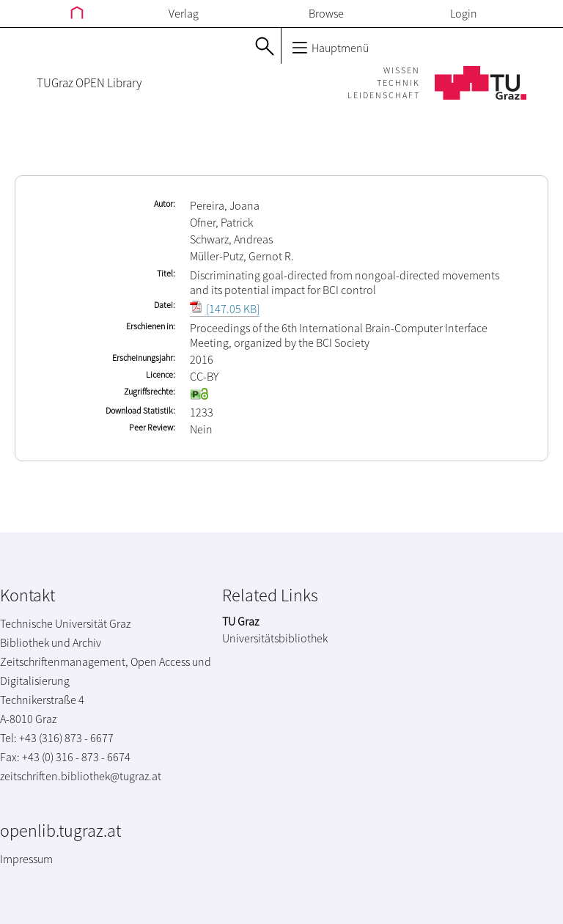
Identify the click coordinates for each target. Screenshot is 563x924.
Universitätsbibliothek (275, 638)
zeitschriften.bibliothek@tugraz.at (81, 776)
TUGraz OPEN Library (89, 83)
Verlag (184, 13)
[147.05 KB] (225, 309)
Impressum (26, 859)
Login (464, 13)
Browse (326, 13)
